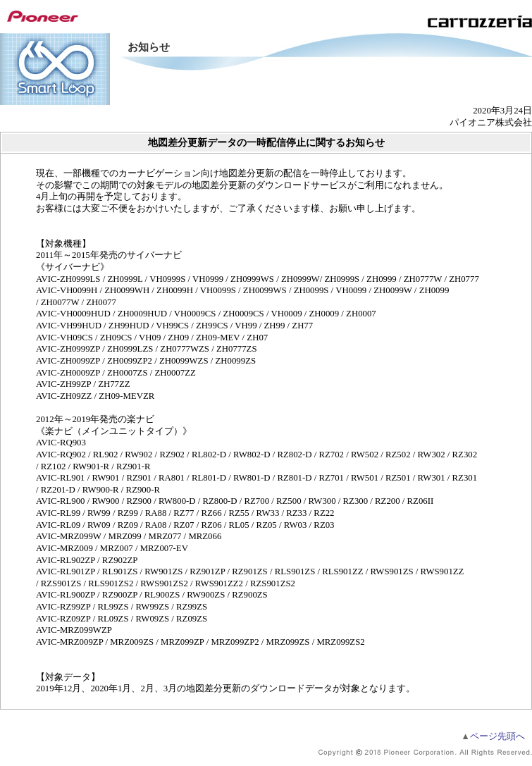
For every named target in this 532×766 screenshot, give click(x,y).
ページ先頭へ (493, 736)
